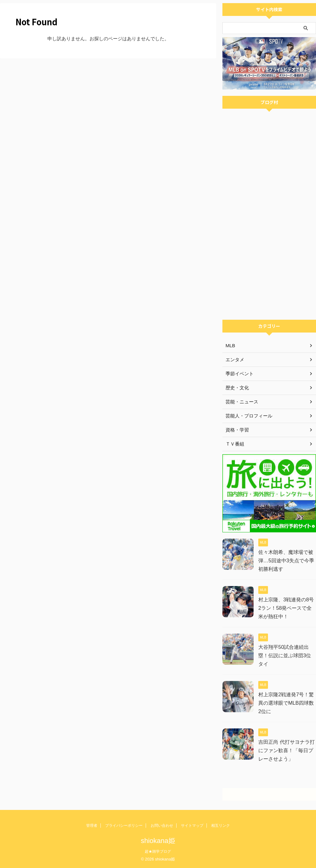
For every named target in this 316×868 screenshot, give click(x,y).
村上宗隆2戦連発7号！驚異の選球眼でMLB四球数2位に (286, 703)
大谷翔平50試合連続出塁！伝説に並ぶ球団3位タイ (287, 656)
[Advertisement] (269, 278)
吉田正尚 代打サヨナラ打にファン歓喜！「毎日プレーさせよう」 (286, 750)
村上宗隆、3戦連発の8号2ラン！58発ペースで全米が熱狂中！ (286, 608)
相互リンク (221, 826)
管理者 (92, 826)
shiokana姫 (158, 841)
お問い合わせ (162, 826)
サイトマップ (192, 826)
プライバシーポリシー (124, 826)
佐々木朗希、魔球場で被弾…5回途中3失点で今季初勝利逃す (286, 561)
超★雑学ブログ (158, 851)
